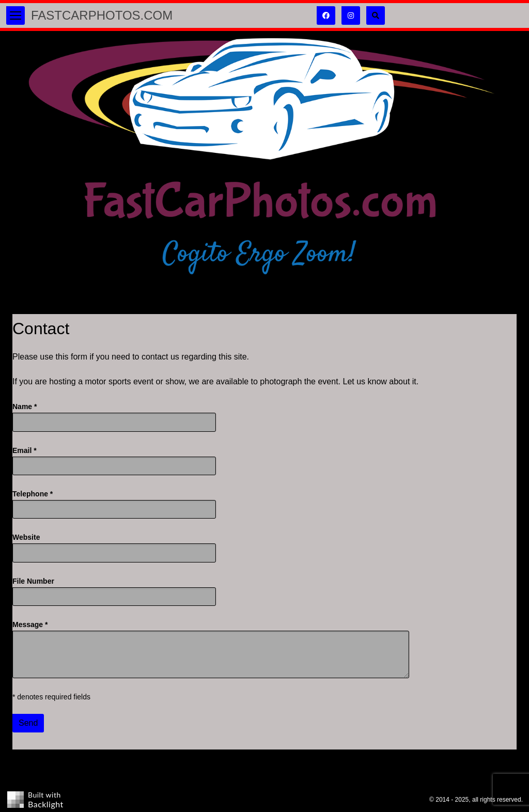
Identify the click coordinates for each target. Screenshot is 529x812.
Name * (25, 407)
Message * (30, 624)
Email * (25, 450)
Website (26, 537)
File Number (33, 581)
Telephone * (33, 494)
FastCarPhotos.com (102, 15)
